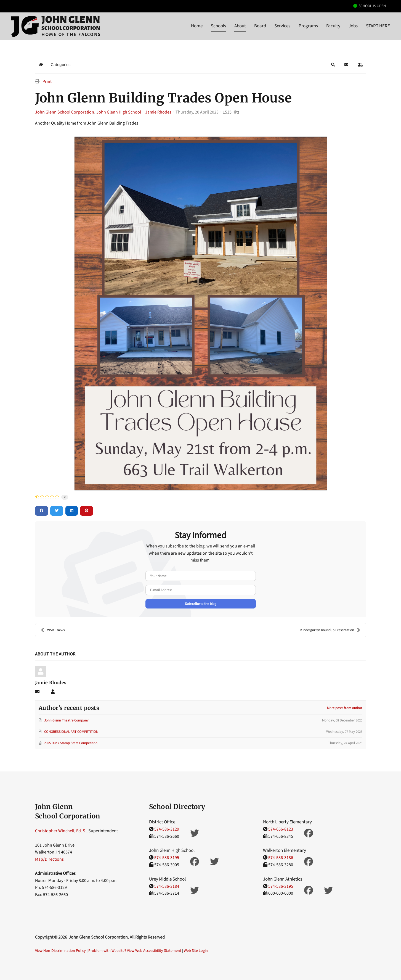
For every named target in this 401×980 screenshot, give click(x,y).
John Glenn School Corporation (65, 112)
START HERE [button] (378, 26)
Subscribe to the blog (201, 604)
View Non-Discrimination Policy (60, 951)
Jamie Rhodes (158, 112)
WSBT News (53, 630)
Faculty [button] (333, 26)
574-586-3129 (167, 829)
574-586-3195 (167, 858)
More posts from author (345, 708)
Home (197, 26)
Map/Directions (49, 859)
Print (47, 81)
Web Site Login (196, 951)
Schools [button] (218, 26)
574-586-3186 (281, 858)
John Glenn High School (119, 112)
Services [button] (282, 26)
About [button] (240, 26)
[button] (333, 65)
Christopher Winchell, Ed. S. (61, 831)
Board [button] (260, 26)
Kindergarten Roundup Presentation (330, 630)
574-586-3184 (167, 886)
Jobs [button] (353, 26)
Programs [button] (308, 26)
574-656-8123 (281, 829)
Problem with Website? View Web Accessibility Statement (135, 951)
